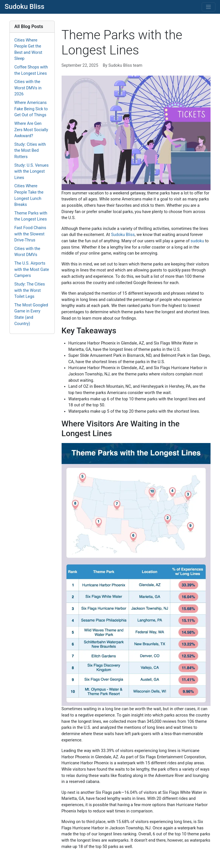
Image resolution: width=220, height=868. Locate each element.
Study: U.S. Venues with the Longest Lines (32, 172)
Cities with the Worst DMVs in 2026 (28, 88)
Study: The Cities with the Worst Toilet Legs (30, 290)
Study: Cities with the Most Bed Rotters (30, 151)
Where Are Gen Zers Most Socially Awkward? (31, 130)
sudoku (197, 241)
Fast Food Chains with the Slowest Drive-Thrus (30, 234)
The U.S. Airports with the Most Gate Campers (32, 269)
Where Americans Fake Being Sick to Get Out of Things (31, 109)
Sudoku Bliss (24, 7)
